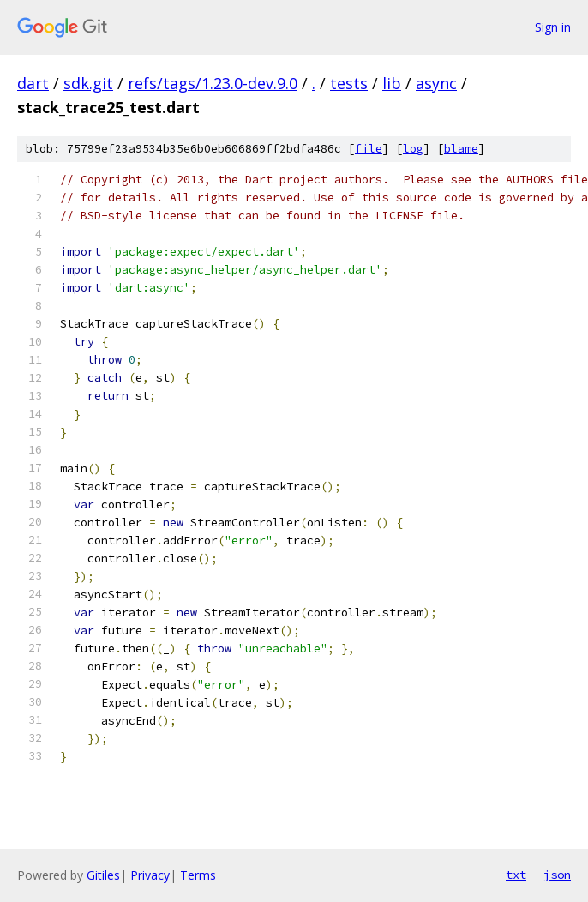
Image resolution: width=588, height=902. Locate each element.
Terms (198, 875)
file (369, 149)
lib (392, 83)
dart (33, 83)
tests (349, 83)
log (413, 149)
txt (516, 875)
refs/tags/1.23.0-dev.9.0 (213, 83)
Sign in (553, 27)
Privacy (150, 875)
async (436, 83)
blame (461, 149)
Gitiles (103, 875)
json (557, 875)
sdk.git (88, 83)
